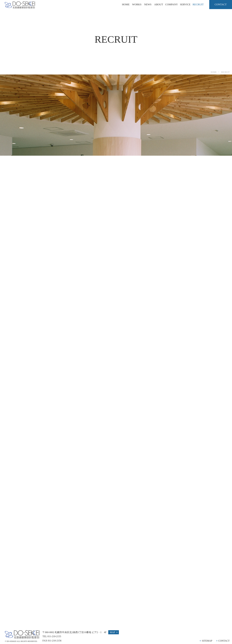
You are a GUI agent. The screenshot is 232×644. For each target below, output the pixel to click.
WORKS (137, 4)
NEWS (148, 4)
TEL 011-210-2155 (52, 636)
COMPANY (171, 4)
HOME (126, 4)
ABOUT (159, 4)
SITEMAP (207, 641)
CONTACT (224, 641)
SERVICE (185, 4)
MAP (112, 632)
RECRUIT (198, 4)
